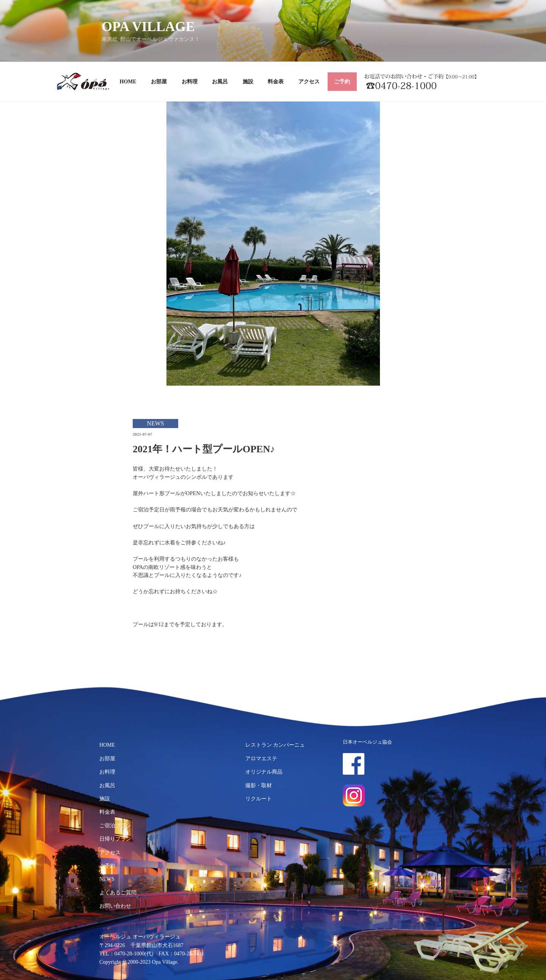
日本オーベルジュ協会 (367, 742)
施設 (248, 82)
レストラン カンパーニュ (275, 745)
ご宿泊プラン (115, 826)
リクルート (259, 799)
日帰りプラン (115, 839)
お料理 (190, 82)
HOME (128, 82)
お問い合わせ (115, 906)
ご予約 (342, 82)
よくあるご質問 (118, 893)
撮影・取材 (259, 785)
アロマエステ (261, 759)
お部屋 (159, 82)
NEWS (107, 879)
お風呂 (220, 82)
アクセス (309, 82)
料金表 (276, 82)
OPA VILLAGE (148, 27)
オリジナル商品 (264, 772)
